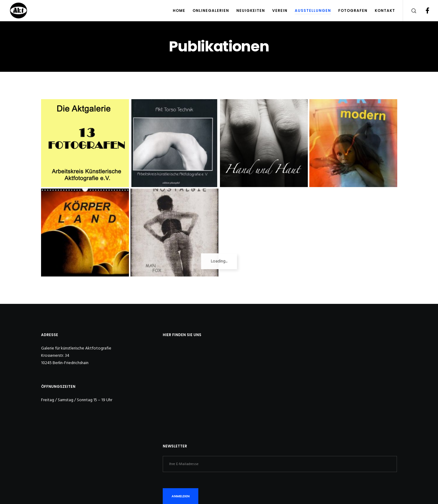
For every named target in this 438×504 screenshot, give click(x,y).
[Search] (410, 11)
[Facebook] (424, 11)
